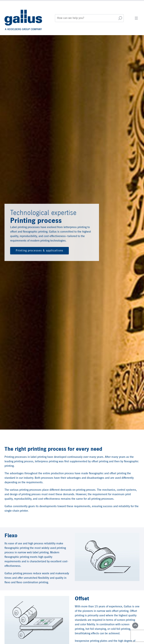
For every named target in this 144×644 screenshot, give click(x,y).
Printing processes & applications (39, 251)
